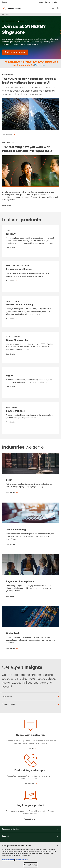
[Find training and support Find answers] (31, 784)
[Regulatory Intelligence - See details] (30, 276)
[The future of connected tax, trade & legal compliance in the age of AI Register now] (8, 135)
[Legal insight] (30, 696)
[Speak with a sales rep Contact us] (30, 749)
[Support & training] (48, 2)
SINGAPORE (6, 15)
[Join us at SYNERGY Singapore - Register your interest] (15, 52)
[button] (30, 829)
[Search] (58, 8)
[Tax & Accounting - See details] (30, 526)
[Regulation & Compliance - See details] (30, 578)
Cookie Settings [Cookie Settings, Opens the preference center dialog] (30, 865)
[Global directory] (6, 2)
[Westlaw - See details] (30, 241)
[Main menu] (53, 9)
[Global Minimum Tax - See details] (30, 347)
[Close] (58, 846)
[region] (30, 855)
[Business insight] (30, 704)
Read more (40, 65)
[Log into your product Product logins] (30, 819)
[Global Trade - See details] (30, 630)
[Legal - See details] (30, 476)
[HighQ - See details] (30, 383)
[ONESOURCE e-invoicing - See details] (30, 312)
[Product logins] (41, 2)
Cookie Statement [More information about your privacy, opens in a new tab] (8, 860)
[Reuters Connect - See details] (30, 418)
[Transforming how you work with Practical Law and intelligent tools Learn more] (8, 205)
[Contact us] (55, 2)
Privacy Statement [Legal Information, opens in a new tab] (21, 860)
